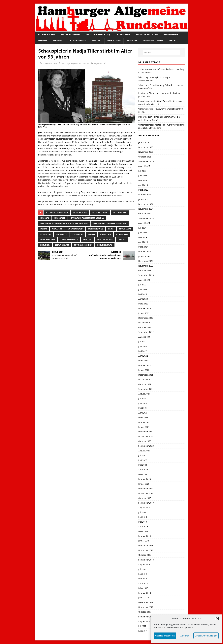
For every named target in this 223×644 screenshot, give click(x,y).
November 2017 (146, 607)
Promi (111, 229)
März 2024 (143, 247)
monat (44, 229)
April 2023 (143, 299)
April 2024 (143, 242)
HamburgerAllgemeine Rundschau (110, 223)
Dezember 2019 (146, 489)
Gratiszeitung (120, 213)
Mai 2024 (143, 237)
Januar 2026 (144, 142)
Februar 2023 (145, 308)
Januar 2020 (144, 484)
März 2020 (143, 474)
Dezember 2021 (146, 375)
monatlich (57, 229)
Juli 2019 (142, 512)
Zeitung (122, 240)
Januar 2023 (144, 313)
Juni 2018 (143, 574)
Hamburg (45, 218)
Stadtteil (87, 240)
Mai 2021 (143, 408)
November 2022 (146, 323)
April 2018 (143, 583)
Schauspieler (122, 234)
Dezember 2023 (146, 261)
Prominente (62, 234)
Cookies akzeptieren (165, 636)
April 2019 (143, 526)
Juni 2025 (143, 176)
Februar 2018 (145, 593)
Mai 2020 (143, 465)
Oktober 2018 (145, 555)
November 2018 (146, 550)
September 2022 (146, 332)
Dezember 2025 (146, 147)
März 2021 (143, 417)
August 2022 (144, 337)
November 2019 (146, 493)
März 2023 (143, 304)
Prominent (46, 234)
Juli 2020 (142, 455)
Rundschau (105, 234)
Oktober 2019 (145, 498)
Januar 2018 (144, 598)
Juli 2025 (142, 171)
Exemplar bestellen (147, 34)
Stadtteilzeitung (105, 240)
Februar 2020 (145, 479)
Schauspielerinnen (69, 240)
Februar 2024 (145, 251)
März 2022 (143, 360)
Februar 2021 (145, 422)
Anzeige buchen (46, 34)
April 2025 (143, 185)
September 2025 (146, 161)
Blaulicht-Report (70, 34)
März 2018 (143, 588)
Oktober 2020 (145, 441)
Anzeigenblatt (80, 213)
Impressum (59, 41)
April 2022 (143, 356)
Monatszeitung (96, 229)
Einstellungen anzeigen (206, 636)
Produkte (132, 41)
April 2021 (143, 413)
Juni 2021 (143, 403)
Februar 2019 (145, 536)
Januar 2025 (144, 199)
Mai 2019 (143, 522)
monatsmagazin (75, 229)
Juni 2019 (143, 517)
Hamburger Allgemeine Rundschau (87, 218)
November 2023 (146, 266)
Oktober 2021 (145, 384)
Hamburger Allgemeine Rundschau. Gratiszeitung (64, 223)
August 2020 (144, 451)
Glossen (42, 41)
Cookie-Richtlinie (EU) (98, 34)
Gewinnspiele (171, 34)
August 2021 (144, 394)
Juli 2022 (142, 342)
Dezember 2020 (146, 432)
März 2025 (143, 190)
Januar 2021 (144, 427)
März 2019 (143, 531)
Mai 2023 (143, 294)
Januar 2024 (144, 256)
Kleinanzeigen (78, 41)
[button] (217, 618)
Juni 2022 (143, 346)
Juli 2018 (142, 569)
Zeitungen (45, 245)
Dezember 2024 (146, 204)
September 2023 (146, 275)
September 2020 (146, 446)
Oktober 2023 (145, 270)
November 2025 (146, 152)
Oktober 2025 (145, 157)
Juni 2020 (143, 460)
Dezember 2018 (146, 546)
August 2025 (144, 166)
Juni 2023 (143, 289)
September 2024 (146, 218)
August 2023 (144, 280)
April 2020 (143, 470)
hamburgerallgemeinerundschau (75, 63)
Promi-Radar (125, 229)
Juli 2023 (142, 285)
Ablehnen (185, 636)
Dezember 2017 (146, 602)
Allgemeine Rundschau (57, 213)
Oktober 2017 (145, 612)
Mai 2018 (143, 579)
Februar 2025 (145, 195)
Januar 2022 (144, 370)
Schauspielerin (48, 240)
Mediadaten (114, 41)
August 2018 (144, 564)
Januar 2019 (144, 541)
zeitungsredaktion (83, 245)
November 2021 (146, 380)
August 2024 (144, 223)
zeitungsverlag (105, 245)
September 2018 (146, 560)
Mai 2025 (143, 180)
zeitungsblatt (62, 245)
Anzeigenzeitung (100, 213)
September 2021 (146, 389)
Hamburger (60, 218)
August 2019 (144, 508)
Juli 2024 (142, 228)
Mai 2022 (143, 351)
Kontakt (97, 41)
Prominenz (78, 234)
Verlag (173, 41)
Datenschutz (123, 34)
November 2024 (146, 209)
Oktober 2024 (145, 214)
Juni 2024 (143, 233)
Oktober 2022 (145, 327)
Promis (91, 234)
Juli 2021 (142, 399)
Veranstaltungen (153, 41)
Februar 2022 (145, 365)
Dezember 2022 (146, 318)
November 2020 (146, 436)
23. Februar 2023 (50, 63)
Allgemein (98, 63)
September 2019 (146, 503)
